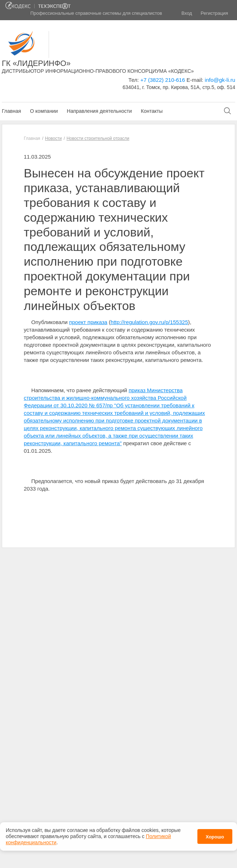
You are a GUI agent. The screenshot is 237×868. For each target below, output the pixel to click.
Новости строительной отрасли (98, 138)
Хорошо (215, 835)
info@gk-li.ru (220, 80)
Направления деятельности (99, 111)
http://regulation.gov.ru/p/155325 (149, 322)
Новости (53, 138)
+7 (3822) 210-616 (163, 80)
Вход (187, 13)
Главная (11, 111)
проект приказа (88, 322)
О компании (44, 111)
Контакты (152, 111)
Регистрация (214, 13)
